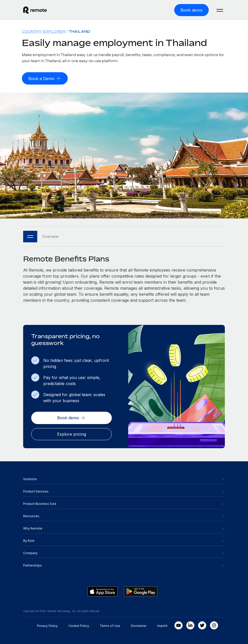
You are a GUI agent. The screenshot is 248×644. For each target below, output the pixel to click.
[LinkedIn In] (190, 625)
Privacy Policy (47, 625)
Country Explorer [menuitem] (44, 31)
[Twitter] (202, 625)
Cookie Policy (79, 625)
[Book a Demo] (45, 78)
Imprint (162, 625)
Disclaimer (139, 625)
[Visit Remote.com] (35, 10)
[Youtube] (179, 625)
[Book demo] (191, 10)
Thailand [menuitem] (79, 31)
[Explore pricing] (72, 434)
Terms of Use (110, 625)
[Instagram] (214, 625)
